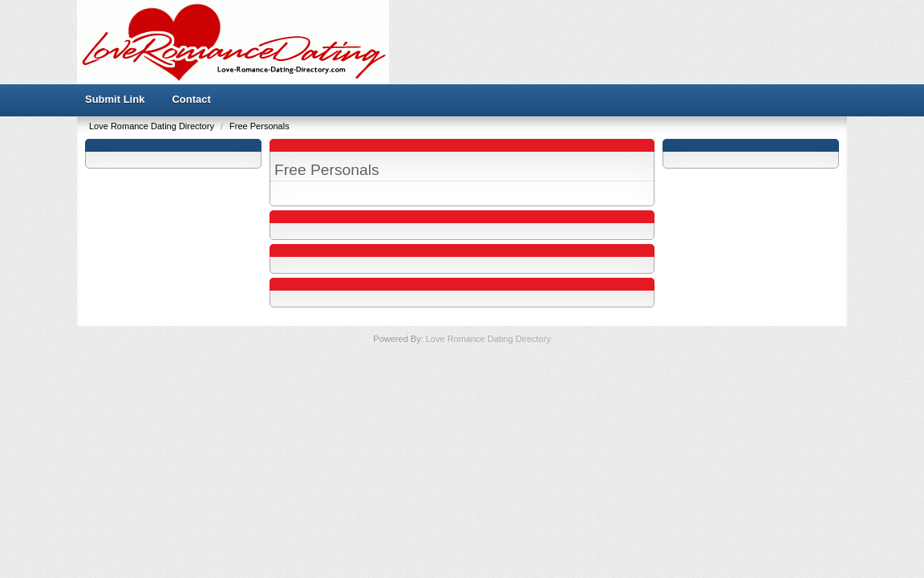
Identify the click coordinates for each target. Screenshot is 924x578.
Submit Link (115, 99)
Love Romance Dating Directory (153, 126)
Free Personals (259, 126)
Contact (191, 99)
